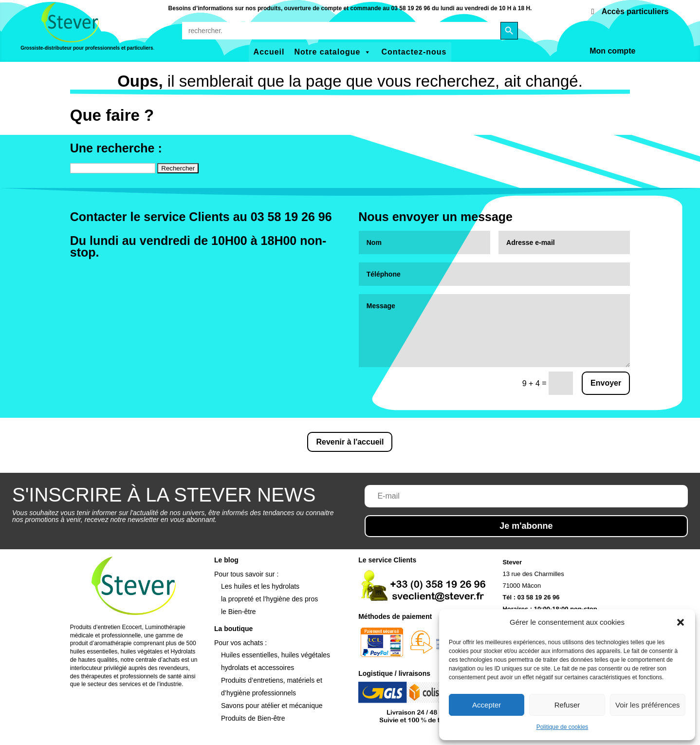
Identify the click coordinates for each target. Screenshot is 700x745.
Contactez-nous (414, 52)
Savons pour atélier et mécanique (272, 706)
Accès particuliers (635, 11)
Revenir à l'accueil (350, 442)
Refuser (567, 705)
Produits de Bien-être (253, 718)
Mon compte (612, 51)
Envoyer (606, 383)
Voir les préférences (648, 705)
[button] (681, 622)
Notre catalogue (333, 52)
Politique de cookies (562, 727)
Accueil (269, 52)
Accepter (487, 705)
